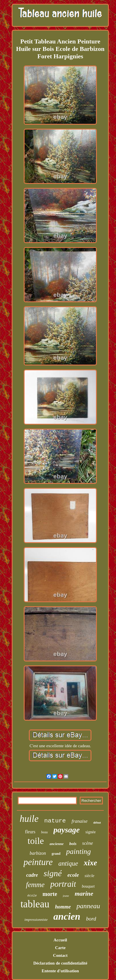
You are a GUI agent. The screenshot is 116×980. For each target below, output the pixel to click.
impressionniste (36, 920)
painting (78, 851)
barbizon (38, 853)
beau (44, 832)
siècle (89, 876)
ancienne (56, 844)
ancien (67, 916)
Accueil (60, 940)
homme (63, 907)
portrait (63, 884)
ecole (73, 875)
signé (53, 873)
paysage (67, 830)
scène (88, 843)
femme (35, 885)
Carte (60, 948)
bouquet (88, 886)
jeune (66, 896)
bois (73, 844)
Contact (60, 955)
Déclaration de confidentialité (60, 963)
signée (91, 832)
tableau (35, 904)
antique (68, 863)
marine (84, 893)
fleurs (30, 832)
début (97, 822)
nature (55, 821)
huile (29, 819)
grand (56, 854)
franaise (79, 821)
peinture (38, 862)
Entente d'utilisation (60, 971)
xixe (90, 863)
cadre (32, 875)
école (32, 896)
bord (91, 919)
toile (36, 841)
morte (50, 894)
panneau (88, 906)
